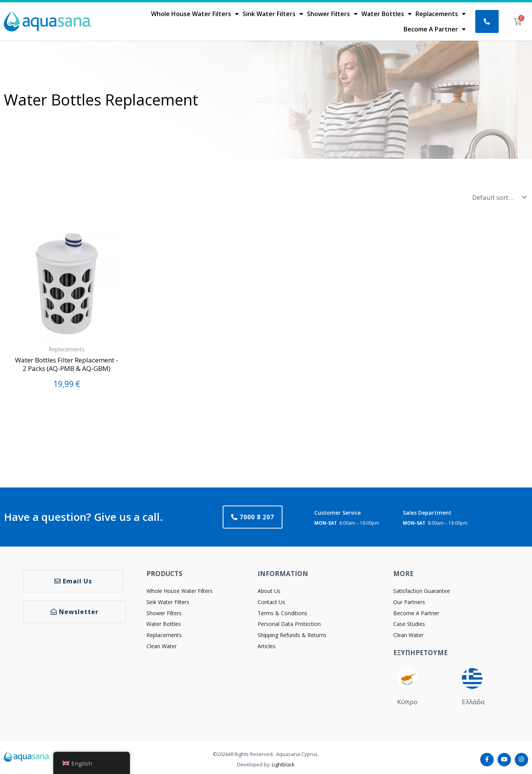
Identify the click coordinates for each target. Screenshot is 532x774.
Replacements (441, 14)
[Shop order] (498, 197)
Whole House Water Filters (195, 14)
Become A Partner (435, 29)
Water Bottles (387, 14)
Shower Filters (332, 14)
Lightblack (283, 764)
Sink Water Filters (273, 14)
